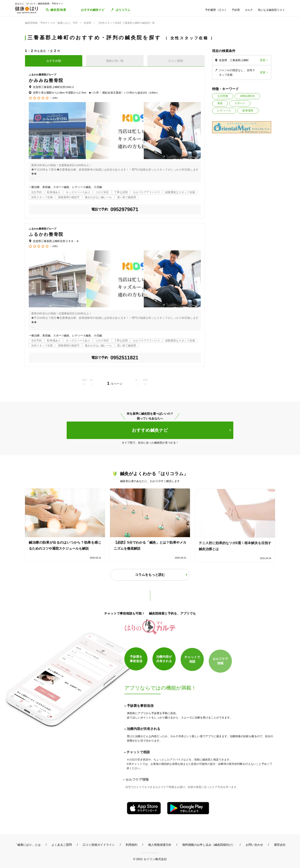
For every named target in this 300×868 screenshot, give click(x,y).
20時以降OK (247, 96)
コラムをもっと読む (150, 575)
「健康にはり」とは (27, 845)
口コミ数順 (176, 61)
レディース (224, 111)
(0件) (55, 98)
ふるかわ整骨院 (46, 234)
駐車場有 (248, 111)
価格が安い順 (115, 61)
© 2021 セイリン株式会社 (150, 859)
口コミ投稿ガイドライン (99, 845)
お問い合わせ (254, 845)
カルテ (249, 10)
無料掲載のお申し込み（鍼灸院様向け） (209, 845)
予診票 (236, 10)
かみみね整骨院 (46, 80)
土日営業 (223, 96)
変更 (263, 60)
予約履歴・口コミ (216, 10)
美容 (220, 103)
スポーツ (240, 103)
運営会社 (280, 845)
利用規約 (131, 845)
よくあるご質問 (62, 845)
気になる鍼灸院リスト (271, 10)
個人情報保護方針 (160, 845)
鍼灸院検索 (58, 10)
